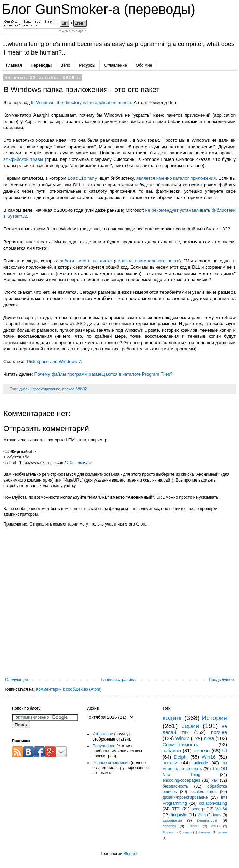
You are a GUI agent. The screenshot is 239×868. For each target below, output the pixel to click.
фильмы (205, 832)
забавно (172, 751)
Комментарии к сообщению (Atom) (69, 689)
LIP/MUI (194, 826)
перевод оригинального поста (147, 261)
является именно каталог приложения (176, 178)
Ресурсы (87, 65)
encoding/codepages (181, 780)
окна (209, 738)
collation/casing (213, 803)
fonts (217, 815)
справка (169, 826)
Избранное (103, 734)
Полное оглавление (111, 763)
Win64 (221, 809)
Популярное (104, 746)
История (214, 718)
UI (225, 751)
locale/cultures (204, 792)
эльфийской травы (23, 159)
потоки (170, 763)
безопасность (175, 786)
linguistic (179, 815)
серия (190, 726)
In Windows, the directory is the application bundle (81, 102)
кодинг (172, 718)
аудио (187, 832)
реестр (198, 809)
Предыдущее (221, 680)
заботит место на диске (86, 261)
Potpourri (169, 832)
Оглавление (116, 65)
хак (215, 780)
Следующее (17, 680)
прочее (68, 389)
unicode (201, 763)
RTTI (176, 809)
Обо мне (144, 65)
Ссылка (77, 463)
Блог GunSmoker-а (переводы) (99, 9)
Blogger (130, 854)
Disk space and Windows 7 (54, 361)
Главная (14, 65)
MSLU (215, 826)
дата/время (172, 820)
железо (201, 751)
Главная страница (119, 680)
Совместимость (180, 745)
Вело (65, 65)
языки (223, 832)
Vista (201, 815)
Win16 (209, 757)
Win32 (82, 389)
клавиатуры (207, 820)
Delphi (181, 757)
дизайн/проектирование (40, 389)
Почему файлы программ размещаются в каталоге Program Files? (103, 374)
